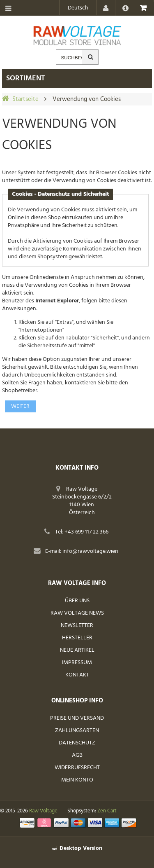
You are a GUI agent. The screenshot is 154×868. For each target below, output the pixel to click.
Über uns (77, 601)
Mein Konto (77, 780)
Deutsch (78, 8)
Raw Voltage (43, 811)
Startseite (25, 99)
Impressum (77, 663)
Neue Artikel (77, 650)
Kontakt (77, 675)
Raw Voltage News (77, 613)
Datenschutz (77, 743)
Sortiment (25, 78)
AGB (77, 755)
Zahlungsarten (77, 731)
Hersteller (77, 638)
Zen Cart (107, 811)
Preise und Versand (77, 718)
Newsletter (77, 626)
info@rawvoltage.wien (90, 551)
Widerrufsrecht (77, 768)
